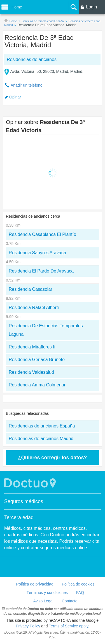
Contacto (70, 601)
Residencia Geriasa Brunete (37, 360)
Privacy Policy (28, 626)
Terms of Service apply (68, 626)
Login (91, 7)
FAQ (80, 593)
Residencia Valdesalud (31, 372)
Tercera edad (19, 517)
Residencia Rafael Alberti (34, 308)
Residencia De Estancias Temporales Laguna (46, 330)
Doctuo (31, 483)
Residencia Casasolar (31, 289)
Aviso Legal (43, 601)
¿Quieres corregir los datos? (52, 458)
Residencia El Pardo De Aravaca (41, 271)
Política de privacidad (35, 584)
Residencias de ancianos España (42, 426)
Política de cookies (78, 584)
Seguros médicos (24, 501)
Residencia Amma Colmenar (37, 385)
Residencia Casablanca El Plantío (42, 234)
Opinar (15, 97)
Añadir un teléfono (27, 85)
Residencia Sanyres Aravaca (37, 253)
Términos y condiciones (47, 593)
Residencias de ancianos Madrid (41, 439)
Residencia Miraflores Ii (32, 347)
